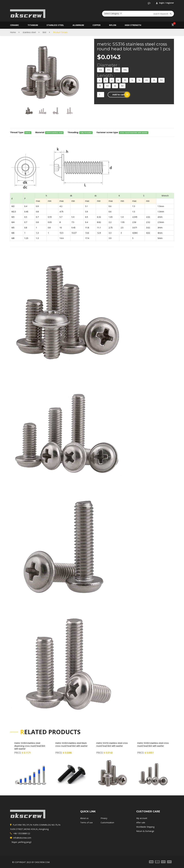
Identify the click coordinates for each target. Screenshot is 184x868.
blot (44, 32)
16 (139, 80)
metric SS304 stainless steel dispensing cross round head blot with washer (30, 746)
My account (142, 818)
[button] (149, 3)
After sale (141, 822)
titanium (33, 25)
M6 (125, 70)
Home (13, 32)
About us (84, 818)
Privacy (104, 818)
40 (107, 86)
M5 (117, 70)
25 (154, 80)
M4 (109, 70)
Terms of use (86, 822)
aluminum (78, 25)
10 (125, 80)
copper (97, 25)
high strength (133, 25)
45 (115, 86)
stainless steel (55, 25)
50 (122, 86)
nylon (113, 25)
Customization (107, 822)
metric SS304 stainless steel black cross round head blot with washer (71, 744)
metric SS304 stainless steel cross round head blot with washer (153, 744)
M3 (100, 70)
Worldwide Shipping (145, 827)
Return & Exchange (145, 831)
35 (100, 86)
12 (132, 80)
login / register (165, 3)
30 (161, 80)
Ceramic (15, 25)
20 (147, 80)
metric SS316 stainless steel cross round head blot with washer (112, 744)
